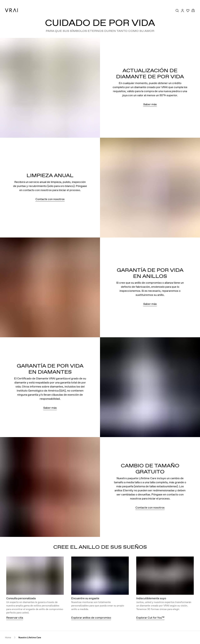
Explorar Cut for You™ (150, 618)
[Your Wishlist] (188, 11)
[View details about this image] (35, 576)
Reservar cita (15, 618)
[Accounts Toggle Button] (182, 11)
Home (8, 638)
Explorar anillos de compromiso (91, 618)
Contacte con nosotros (50, 199)
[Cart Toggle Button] (193, 11)
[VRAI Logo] (11, 10)
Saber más (150, 104)
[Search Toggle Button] (177, 11)
